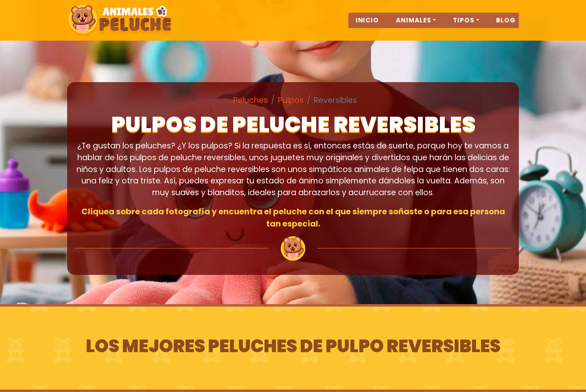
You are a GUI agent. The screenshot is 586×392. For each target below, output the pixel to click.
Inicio (367, 25)
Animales (414, 25)
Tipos (464, 25)
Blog (506, 25)
